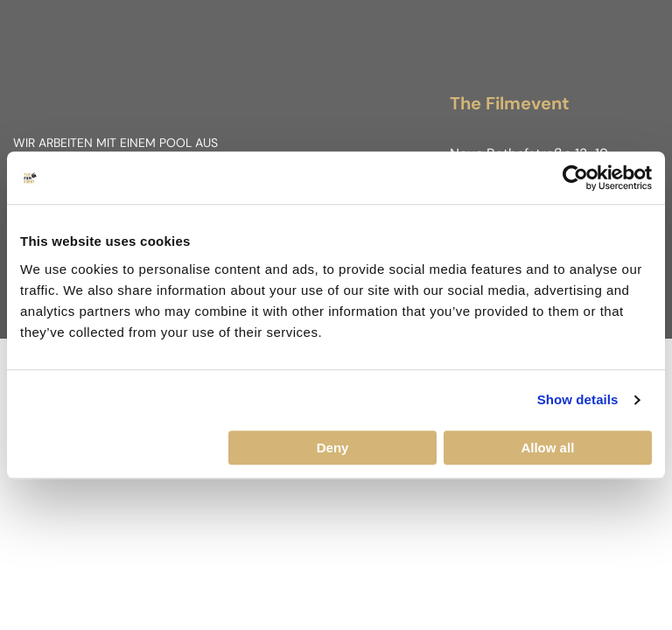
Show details (578, 399)
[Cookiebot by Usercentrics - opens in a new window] (575, 178)
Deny (333, 448)
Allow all (547, 448)
